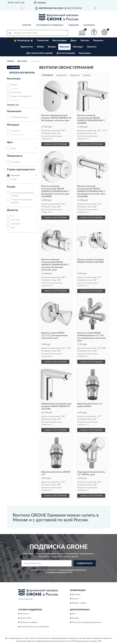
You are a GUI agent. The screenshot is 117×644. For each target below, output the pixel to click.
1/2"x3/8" (16, 224)
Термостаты (27, 47)
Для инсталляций (66, 53)
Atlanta (14, 85)
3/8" (13, 228)
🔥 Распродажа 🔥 (23, 40)
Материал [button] (13, 125)
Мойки (40, 47)
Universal (15, 100)
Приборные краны (19, 117)
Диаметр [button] (12, 210)
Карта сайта (26, 618)
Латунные (16, 131)
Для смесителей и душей (39, 53)
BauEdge (15, 89)
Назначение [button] (14, 111)
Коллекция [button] (14, 79)
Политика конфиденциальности (87, 622)
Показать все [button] (13, 105)
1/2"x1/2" (16, 220)
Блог (74, 614)
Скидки (75, 618)
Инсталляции (60, 40)
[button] (94, 32)
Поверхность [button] (15, 156)
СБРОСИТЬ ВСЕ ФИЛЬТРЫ (22, 73)
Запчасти (92, 47)
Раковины (98, 40)
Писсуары (78, 47)
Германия (15, 175)
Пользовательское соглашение (34, 627)
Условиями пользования (56, 572)
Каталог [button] (27, 25)
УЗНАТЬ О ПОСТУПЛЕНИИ (55, 144)
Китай (14, 179)
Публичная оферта (29, 622)
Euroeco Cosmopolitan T (22, 96)
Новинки (73, 25)
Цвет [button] (10, 142)
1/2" (13, 216)
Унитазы (85, 40)
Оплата (75, 599)
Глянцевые (16, 162)
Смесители (43, 40)
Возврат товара (79, 603)
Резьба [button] (11, 187)
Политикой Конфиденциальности (73, 570)
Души (73, 40)
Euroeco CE (16, 92)
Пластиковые (17, 135)
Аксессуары (85, 53)
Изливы (52, 47)
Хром (13, 148)
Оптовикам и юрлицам (50, 25)
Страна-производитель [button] (21, 170)
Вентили (64, 47)
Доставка (76, 594)
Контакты (89, 25)
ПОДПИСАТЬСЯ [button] (85, 563)
